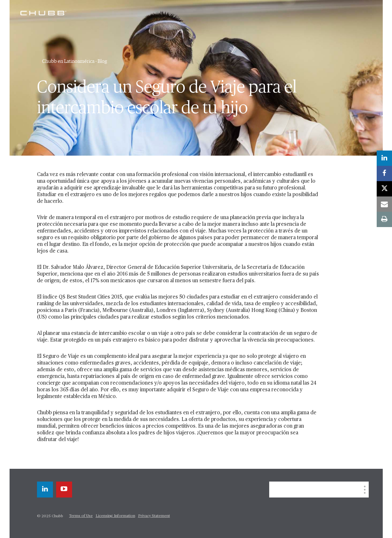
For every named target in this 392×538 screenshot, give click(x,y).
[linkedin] (45, 490)
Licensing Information (115, 516)
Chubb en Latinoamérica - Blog (75, 61)
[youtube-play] (64, 490)
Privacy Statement (154, 516)
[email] (384, 204)
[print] (384, 219)
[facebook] (384, 173)
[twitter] (384, 189)
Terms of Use (81, 516)
